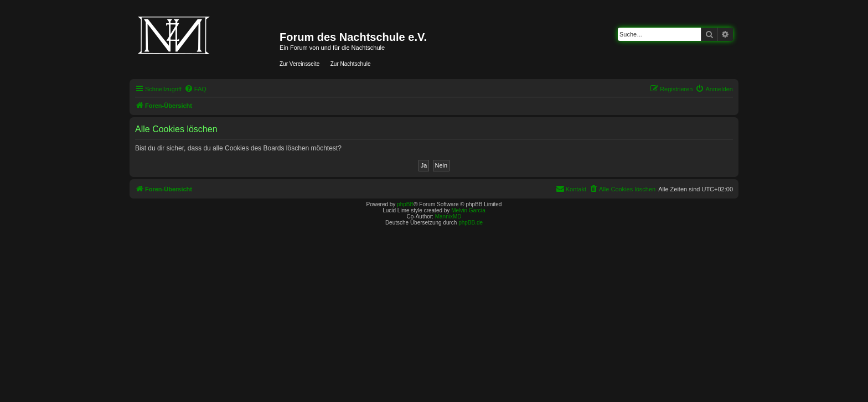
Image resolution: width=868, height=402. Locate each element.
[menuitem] (195, 89)
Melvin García (468, 210)
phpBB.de (471, 223)
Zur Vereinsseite (299, 64)
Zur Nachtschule (351, 64)
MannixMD (448, 216)
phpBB (405, 204)
